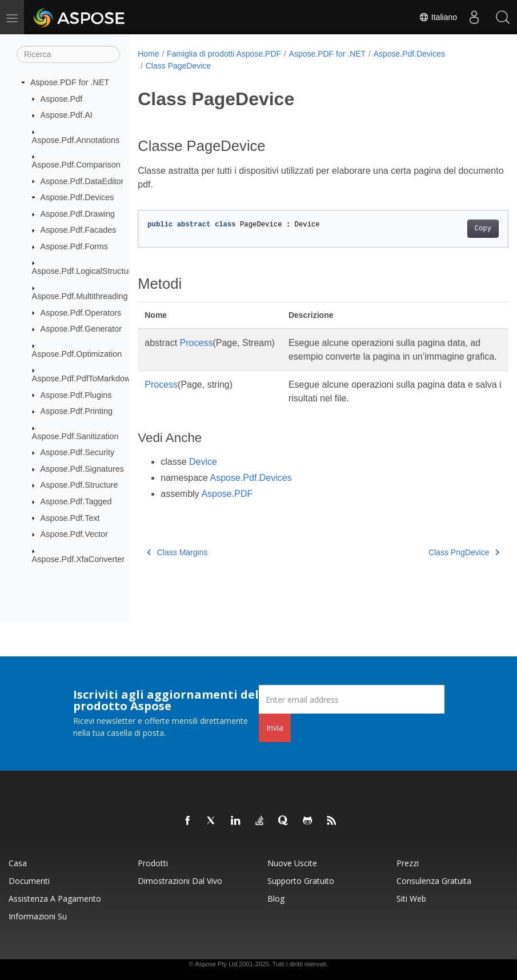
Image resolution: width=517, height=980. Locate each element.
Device (203, 475)
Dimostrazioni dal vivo (180, 881)
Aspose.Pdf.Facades (79, 230)
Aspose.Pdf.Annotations (76, 140)
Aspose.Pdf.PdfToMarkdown (84, 379)
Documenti (29, 881)
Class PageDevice (178, 66)
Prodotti (153, 863)
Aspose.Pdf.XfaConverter (78, 559)
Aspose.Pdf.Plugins (76, 395)
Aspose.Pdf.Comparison (76, 165)
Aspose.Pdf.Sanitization (75, 436)
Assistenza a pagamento (55, 899)
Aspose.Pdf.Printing (77, 411)
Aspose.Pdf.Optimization (77, 353)
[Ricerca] (68, 54)
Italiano (438, 17)
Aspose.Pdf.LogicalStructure (84, 271)
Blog (276, 899)
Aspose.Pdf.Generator (81, 329)
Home (148, 54)
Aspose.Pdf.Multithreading (80, 296)
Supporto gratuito (301, 881)
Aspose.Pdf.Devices (77, 197)
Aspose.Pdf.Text (70, 517)
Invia (275, 728)
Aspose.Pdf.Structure (79, 485)
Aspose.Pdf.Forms (74, 246)
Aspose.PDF (227, 507)
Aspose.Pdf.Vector (74, 534)
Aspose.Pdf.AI (67, 115)
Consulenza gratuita (434, 881)
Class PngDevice (438, 566)
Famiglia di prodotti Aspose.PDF (224, 54)
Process (197, 343)
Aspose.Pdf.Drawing (78, 214)
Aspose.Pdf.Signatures (82, 469)
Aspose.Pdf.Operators (81, 312)
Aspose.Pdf (62, 98)
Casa (18, 863)
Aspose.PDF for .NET (70, 82)
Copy (457, 229)
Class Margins (177, 566)
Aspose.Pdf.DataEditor (82, 181)
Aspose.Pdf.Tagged (76, 501)
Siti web (411, 899)
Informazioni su (38, 916)
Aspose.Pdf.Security (78, 452)
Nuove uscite (292, 863)
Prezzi (408, 863)
